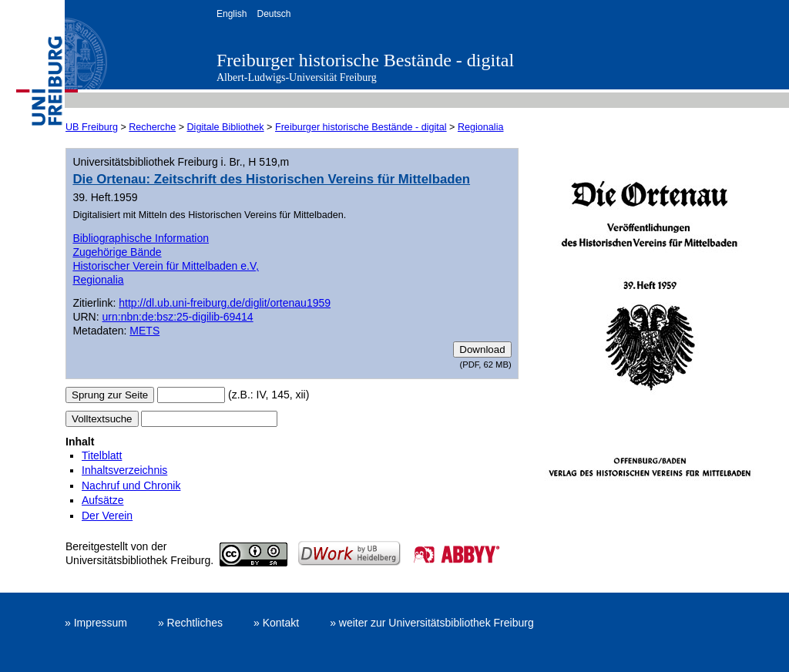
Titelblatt (102, 455)
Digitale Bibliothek (226, 127)
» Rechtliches (190, 623)
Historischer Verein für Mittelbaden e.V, (166, 266)
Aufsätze (102, 500)
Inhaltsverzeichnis (124, 470)
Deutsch (274, 14)
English (232, 14)
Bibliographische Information (141, 238)
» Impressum (96, 623)
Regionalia (481, 127)
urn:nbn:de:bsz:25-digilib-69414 (178, 317)
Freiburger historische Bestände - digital (365, 60)
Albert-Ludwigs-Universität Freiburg (297, 77)
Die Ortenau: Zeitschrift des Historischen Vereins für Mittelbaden (271, 179)
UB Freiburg (92, 127)
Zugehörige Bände (117, 252)
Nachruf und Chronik (131, 486)
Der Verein (107, 516)
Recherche (152, 127)
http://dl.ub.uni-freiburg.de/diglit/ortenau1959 (225, 303)
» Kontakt (276, 623)
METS (144, 331)
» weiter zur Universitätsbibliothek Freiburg (432, 623)
